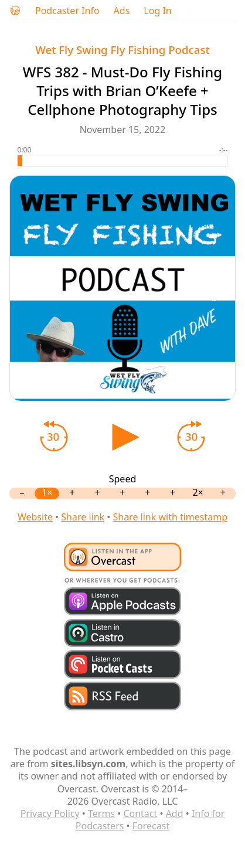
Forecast (151, 826)
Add (175, 813)
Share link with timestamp (170, 517)
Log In (157, 11)
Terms (101, 813)
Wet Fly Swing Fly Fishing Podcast (122, 50)
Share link (83, 517)
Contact (140, 813)
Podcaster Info (67, 11)
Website (35, 517)
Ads (122, 11)
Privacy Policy (50, 813)
